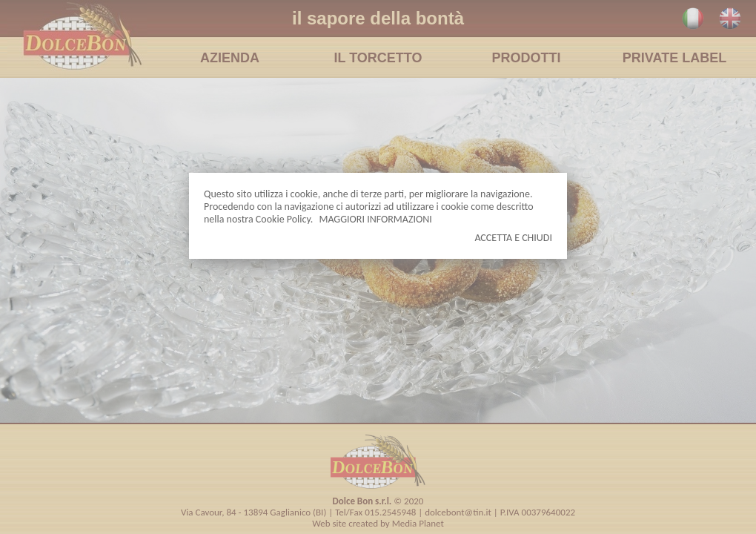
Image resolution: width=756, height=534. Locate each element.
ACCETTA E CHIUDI (513, 238)
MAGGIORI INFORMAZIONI (375, 219)
